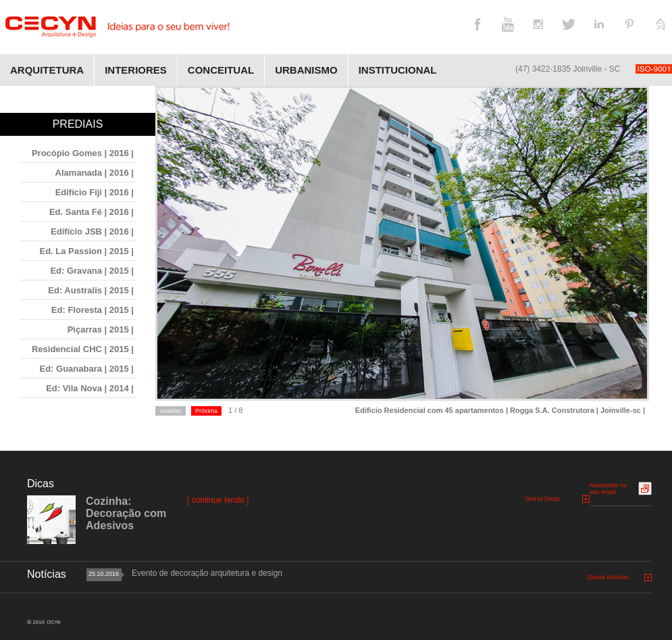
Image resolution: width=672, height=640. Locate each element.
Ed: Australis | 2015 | (91, 290)
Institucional (398, 70)
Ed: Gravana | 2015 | (92, 271)
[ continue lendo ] (218, 500)
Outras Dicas (542, 499)
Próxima (206, 411)
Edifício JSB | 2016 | (92, 231)
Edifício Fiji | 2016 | (95, 192)
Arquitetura (47, 70)
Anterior (171, 411)
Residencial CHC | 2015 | (83, 349)
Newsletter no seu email (608, 489)
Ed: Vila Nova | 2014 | (90, 388)
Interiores (136, 70)
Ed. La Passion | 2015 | (86, 251)
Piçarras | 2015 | (101, 329)
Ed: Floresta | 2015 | (93, 310)
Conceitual (221, 70)
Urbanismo (306, 70)
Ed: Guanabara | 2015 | (87, 369)
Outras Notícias (608, 577)
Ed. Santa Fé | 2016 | (92, 212)
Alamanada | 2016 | (95, 173)
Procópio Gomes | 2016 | (83, 153)
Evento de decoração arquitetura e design (207, 573)
